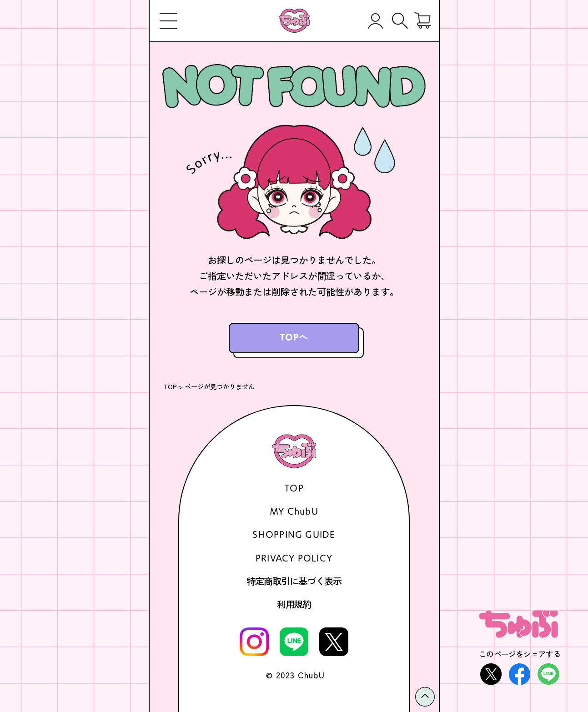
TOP (170, 386)
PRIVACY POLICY (294, 558)
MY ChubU (294, 511)
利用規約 (294, 604)
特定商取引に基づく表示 (294, 581)
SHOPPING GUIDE (294, 534)
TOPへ (294, 337)
